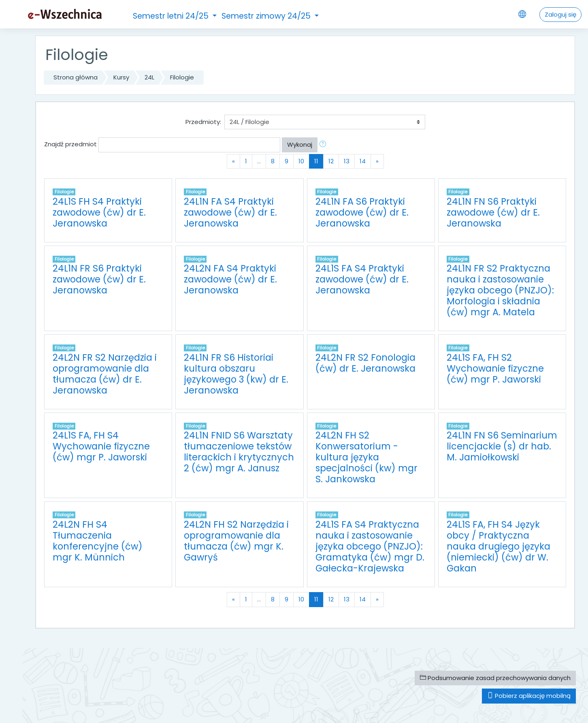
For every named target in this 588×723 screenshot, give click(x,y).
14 (363, 161)
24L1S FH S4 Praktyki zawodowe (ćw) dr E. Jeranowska (99, 212)
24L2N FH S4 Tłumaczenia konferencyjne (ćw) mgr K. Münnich (98, 541)
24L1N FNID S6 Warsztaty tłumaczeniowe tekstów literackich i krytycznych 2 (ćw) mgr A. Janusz (239, 452)
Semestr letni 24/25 (172, 16)
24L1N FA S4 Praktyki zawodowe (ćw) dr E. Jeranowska (230, 212)
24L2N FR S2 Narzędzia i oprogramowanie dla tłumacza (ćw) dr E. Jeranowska (105, 374)
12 (331, 161)
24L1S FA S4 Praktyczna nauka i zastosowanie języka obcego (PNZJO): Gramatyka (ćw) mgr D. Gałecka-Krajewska (370, 546)
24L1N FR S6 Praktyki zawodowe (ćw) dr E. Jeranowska (99, 279)
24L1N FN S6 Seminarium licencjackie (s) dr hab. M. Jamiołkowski (502, 446)
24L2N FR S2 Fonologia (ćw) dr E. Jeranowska (365, 363)
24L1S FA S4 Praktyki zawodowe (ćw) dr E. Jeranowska (362, 279)
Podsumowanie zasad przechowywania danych (495, 678)
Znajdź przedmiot (70, 144)
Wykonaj (300, 144)
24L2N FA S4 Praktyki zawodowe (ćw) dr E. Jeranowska (230, 279)
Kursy (121, 77)
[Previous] (233, 161)
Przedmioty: (203, 122)
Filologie (182, 77)
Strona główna (76, 77)
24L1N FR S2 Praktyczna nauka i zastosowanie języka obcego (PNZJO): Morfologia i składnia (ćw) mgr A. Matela (500, 290)
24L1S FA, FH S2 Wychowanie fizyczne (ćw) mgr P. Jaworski (495, 368)
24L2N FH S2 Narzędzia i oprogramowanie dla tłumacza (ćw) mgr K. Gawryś (236, 541)
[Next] (377, 161)
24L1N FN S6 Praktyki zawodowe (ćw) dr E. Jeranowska (493, 212)
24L (149, 77)
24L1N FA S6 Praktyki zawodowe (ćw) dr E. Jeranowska (362, 212)
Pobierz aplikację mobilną (529, 696)
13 (347, 161)
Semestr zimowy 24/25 (267, 16)
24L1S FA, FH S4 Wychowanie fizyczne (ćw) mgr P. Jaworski (101, 446)
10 (301, 161)
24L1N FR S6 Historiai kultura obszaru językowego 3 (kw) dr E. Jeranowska (236, 374)
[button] (324, 145)
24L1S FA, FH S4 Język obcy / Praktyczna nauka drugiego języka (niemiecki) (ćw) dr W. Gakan (499, 546)
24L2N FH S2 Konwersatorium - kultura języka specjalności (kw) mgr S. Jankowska (366, 457)
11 (319, 161)
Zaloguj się (560, 14)
